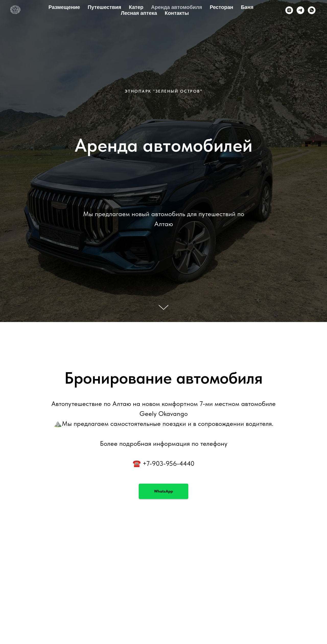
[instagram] (289, 10)
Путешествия (104, 7)
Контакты (177, 13)
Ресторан (221, 7)
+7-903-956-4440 (168, 463)
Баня (247, 7)
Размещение (64, 7)
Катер (136, 7)
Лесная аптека (139, 13)
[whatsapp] (312, 10)
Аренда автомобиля (177, 7)
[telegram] (300, 10)
